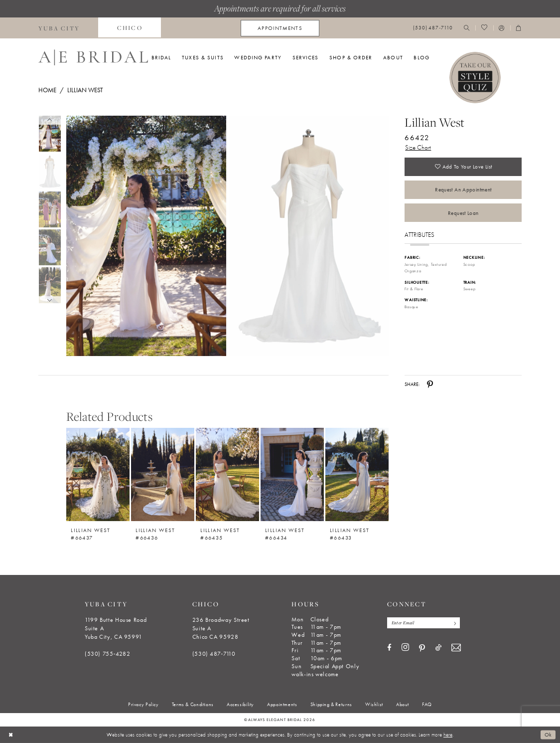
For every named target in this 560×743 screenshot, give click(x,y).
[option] (98, 481)
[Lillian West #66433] (357, 474)
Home (47, 90)
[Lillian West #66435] (227, 474)
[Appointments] (280, 28)
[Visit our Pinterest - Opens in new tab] (422, 648)
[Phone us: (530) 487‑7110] (433, 28)
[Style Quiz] (475, 78)
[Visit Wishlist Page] (484, 28)
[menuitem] (59, 28)
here (448, 735)
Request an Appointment (463, 190)
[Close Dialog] (11, 735)
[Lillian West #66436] (163, 474)
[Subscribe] (454, 623)
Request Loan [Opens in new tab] (463, 213)
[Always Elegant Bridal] (93, 57)
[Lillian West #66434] (292, 474)
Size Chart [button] (418, 147)
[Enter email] (424, 623)
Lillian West (85, 90)
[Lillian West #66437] (98, 474)
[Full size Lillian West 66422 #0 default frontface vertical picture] (146, 236)
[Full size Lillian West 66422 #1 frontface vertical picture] (309, 236)
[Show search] (467, 28)
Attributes (420, 236)
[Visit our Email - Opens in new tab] (456, 648)
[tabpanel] (145, 236)
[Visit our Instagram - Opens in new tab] (405, 648)
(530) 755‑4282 (108, 654)
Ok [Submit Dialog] (548, 735)
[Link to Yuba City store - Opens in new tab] (59, 28)
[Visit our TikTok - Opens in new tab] (438, 648)
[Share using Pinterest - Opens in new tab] (430, 384)
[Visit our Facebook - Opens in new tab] (389, 648)
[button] (502, 28)
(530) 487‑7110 (214, 654)
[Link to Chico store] (130, 28)
